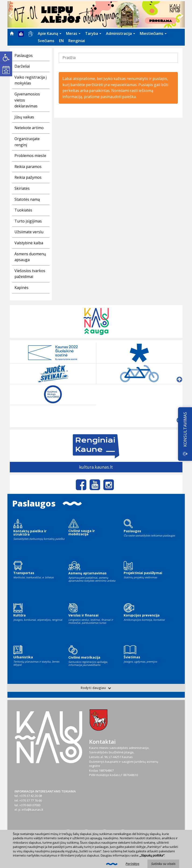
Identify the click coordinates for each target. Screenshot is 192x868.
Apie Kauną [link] (50, 33)
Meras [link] (73, 33)
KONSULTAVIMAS (185, 429)
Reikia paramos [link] (28, 167)
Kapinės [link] (21, 288)
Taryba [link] (93, 33)
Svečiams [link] (46, 41)
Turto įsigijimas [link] (28, 221)
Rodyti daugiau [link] (96, 688)
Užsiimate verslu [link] (29, 232)
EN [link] (61, 41)
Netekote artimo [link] (29, 128)
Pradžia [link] (69, 58)
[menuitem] (12, 33)
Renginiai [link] (77, 41)
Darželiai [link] (22, 66)
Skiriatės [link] (22, 188)
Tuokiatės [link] (23, 210)
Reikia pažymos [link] (28, 177)
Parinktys (132, 864)
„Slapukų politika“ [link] (152, 855)
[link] (6, 58)
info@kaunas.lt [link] (32, 810)
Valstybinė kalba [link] (29, 243)
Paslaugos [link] (24, 55)
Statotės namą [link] (27, 199)
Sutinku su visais (163, 864)
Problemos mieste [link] (30, 156)
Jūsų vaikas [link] (24, 117)
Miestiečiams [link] (153, 33)
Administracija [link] (120, 33)
